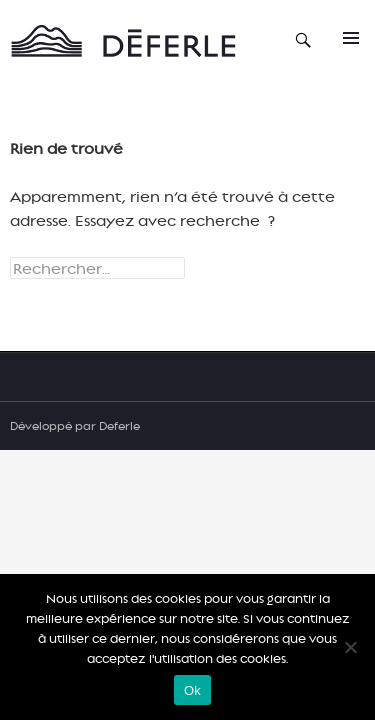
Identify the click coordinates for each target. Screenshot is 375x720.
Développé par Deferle (75, 425)
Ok (192, 690)
